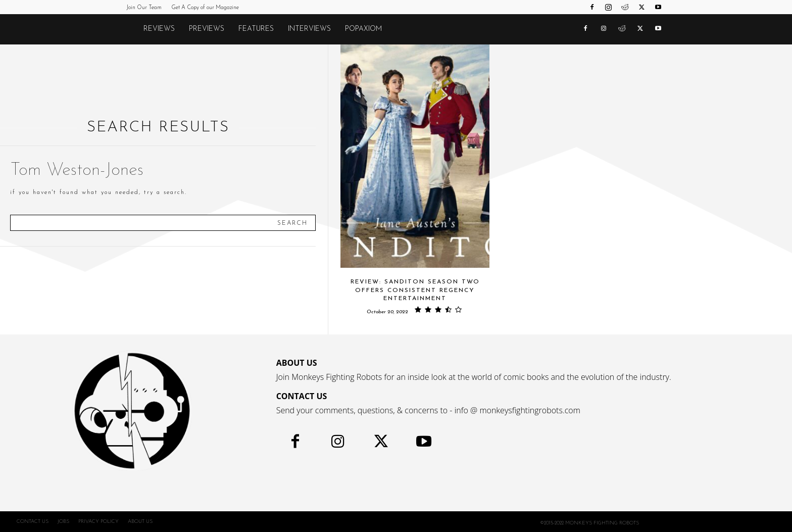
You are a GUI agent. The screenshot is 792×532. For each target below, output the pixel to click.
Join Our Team (144, 8)
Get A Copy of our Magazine (205, 8)
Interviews (309, 29)
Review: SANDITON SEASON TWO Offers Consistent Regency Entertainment (415, 291)
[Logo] (131, 29)
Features (256, 29)
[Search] (292, 223)
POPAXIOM (363, 29)
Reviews (159, 29)
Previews (207, 29)
